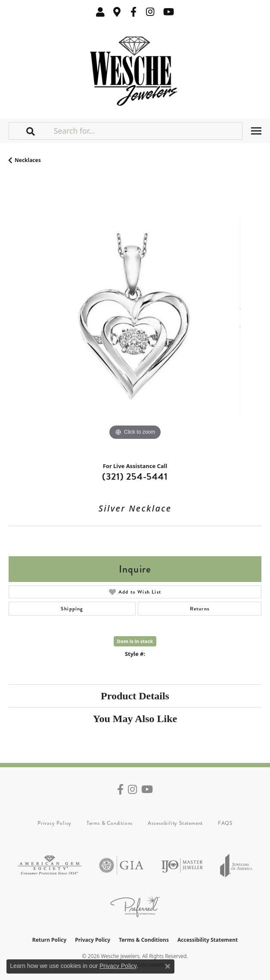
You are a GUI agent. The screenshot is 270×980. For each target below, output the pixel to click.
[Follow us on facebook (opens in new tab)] (133, 12)
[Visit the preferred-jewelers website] (135, 906)
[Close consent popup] (168, 966)
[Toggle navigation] (256, 131)
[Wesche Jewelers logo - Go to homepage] (135, 69)
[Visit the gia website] (121, 865)
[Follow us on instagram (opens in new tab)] (150, 12)
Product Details (135, 696)
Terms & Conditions (110, 823)
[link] (117, 12)
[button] (100, 12)
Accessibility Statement (175, 823)
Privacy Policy (54, 823)
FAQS (225, 823)
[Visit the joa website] (236, 865)
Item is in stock (135, 641)
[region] (135, 316)
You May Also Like (135, 719)
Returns (200, 609)
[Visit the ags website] (50, 865)
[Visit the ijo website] (182, 865)
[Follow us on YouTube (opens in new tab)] (169, 12)
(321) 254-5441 (135, 476)
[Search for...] (147, 131)
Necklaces (28, 160)
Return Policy (50, 940)
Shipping (72, 609)
